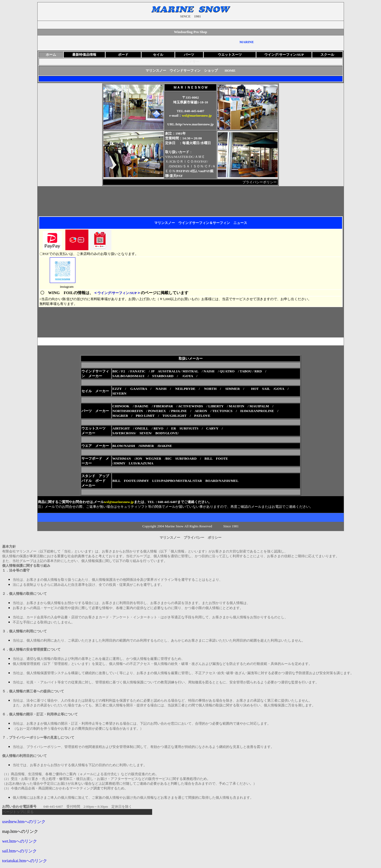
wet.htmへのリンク (20, 841)
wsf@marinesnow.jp (197, 115)
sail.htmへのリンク (19, 851)
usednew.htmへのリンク (24, 822)
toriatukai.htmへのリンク (25, 861)
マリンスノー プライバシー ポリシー (192, 538)
